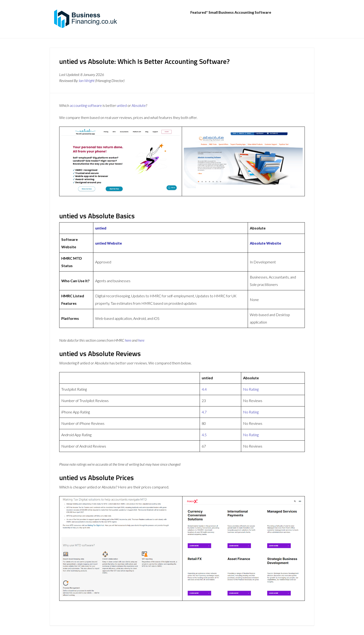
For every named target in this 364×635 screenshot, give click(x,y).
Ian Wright (87, 80)
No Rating (251, 389)
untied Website (109, 243)
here (128, 340)
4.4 (204, 389)
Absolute (139, 105)
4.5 (204, 435)
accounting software (86, 105)
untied (122, 105)
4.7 (204, 412)
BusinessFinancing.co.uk (87, 19)
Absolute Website (265, 243)
